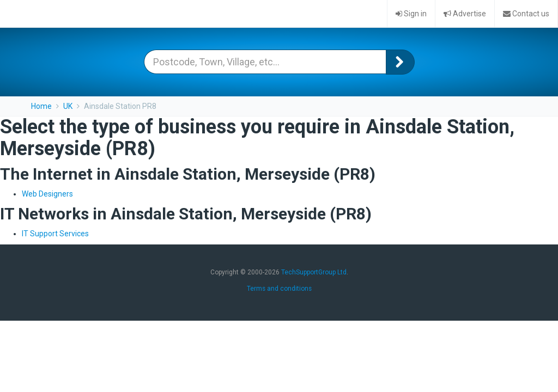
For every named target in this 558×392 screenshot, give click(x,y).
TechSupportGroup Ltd (314, 272)
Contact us (526, 14)
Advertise (465, 14)
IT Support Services (55, 234)
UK (68, 106)
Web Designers (47, 194)
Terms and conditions (279, 289)
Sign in (411, 14)
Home (41, 106)
